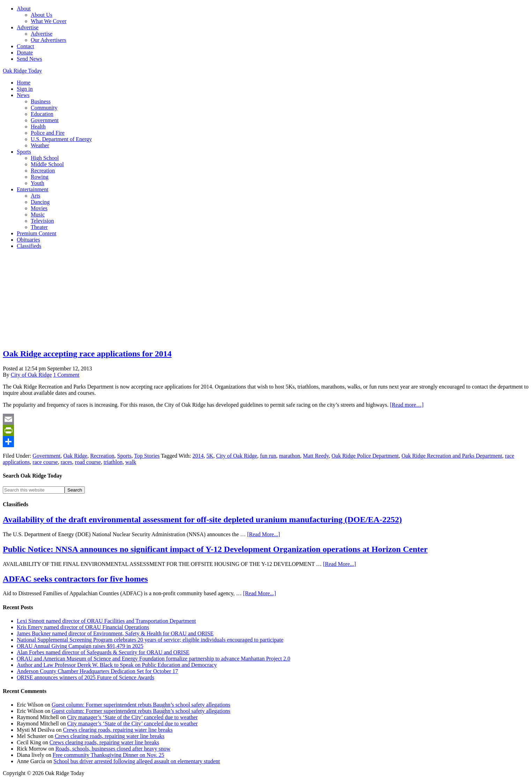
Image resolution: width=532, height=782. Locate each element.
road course (88, 462)
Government (46, 456)
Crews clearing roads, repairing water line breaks (118, 730)
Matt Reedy (316, 456)
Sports (124, 456)
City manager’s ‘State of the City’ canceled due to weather (132, 717)
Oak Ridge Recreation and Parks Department (452, 456)
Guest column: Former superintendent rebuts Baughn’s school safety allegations (141, 705)
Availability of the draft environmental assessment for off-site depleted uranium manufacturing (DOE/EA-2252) (202, 519)
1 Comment (66, 375)
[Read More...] (264, 534)
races (66, 462)
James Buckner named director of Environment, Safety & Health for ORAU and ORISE (115, 633)
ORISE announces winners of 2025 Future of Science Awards (86, 677)
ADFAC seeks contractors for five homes (75, 579)
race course (45, 462)
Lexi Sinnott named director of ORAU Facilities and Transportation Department (106, 621)
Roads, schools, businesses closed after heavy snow (113, 749)
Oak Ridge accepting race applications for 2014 (87, 354)
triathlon (113, 462)
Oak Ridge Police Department (365, 456)
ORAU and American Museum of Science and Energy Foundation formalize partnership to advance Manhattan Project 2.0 (153, 659)
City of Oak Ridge (237, 456)
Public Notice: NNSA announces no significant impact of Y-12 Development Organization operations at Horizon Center (215, 549)
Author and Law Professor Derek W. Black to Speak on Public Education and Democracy (117, 665)
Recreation (102, 456)
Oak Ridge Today (22, 71)
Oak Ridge (75, 456)
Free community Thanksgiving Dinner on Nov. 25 (109, 755)
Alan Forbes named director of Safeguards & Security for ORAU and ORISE (103, 652)
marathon (289, 456)
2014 (198, 456)
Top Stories (147, 456)
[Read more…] (407, 405)
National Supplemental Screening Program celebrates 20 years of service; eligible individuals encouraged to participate (150, 640)
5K (210, 456)
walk (131, 462)
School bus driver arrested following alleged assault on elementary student (137, 761)
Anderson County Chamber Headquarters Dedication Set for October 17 (97, 671)
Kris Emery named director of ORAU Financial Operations (83, 627)
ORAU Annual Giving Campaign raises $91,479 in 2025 (80, 646)
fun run (268, 456)
